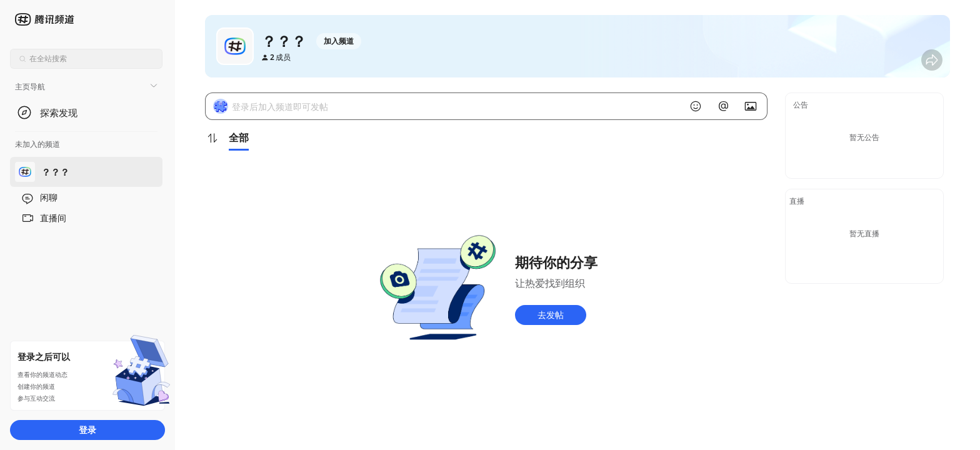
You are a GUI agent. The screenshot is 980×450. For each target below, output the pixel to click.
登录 (87, 430)
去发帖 (551, 315)
